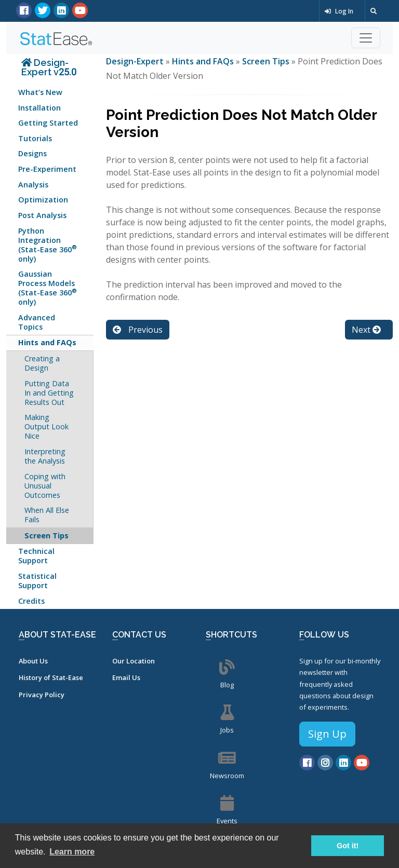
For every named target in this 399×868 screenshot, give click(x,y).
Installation (39, 108)
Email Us (126, 677)
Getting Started (48, 123)
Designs (32, 153)
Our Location (134, 661)
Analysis (33, 185)
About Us (33, 661)
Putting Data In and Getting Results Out (49, 393)
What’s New (40, 92)
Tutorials (35, 138)
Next (366, 330)
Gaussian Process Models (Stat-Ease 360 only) (48, 288)
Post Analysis (42, 215)
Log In (339, 11)
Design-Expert (136, 61)
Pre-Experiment (47, 169)
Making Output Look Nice (46, 426)
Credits (31, 601)
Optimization (43, 200)
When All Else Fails (47, 515)
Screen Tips (46, 535)
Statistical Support (37, 581)
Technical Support (36, 556)
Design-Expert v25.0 (49, 67)
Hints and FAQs (47, 342)
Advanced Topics (37, 322)
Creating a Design (42, 363)
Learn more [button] (72, 852)
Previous (138, 330)
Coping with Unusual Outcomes (45, 486)
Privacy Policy (42, 695)
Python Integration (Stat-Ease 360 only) (48, 245)
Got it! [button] (348, 846)
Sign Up (327, 734)
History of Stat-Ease (51, 677)
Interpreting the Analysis (45, 456)
